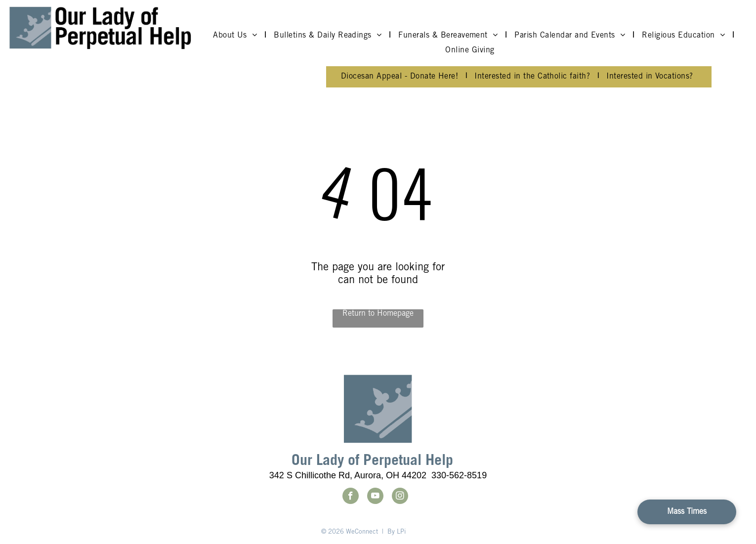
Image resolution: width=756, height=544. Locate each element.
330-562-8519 (459, 475)
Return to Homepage (378, 314)
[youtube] (375, 497)
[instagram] (400, 497)
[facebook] (351, 497)
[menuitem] (236, 36)
